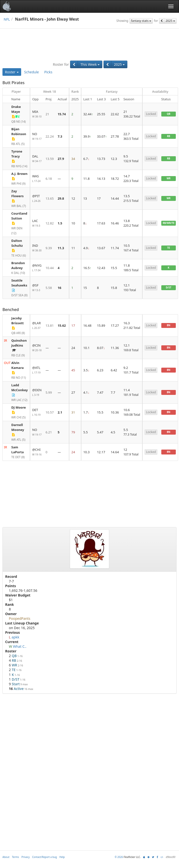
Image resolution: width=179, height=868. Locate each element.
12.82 (50, 223)
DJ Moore (19, 407)
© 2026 (119, 857)
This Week (90, 64)
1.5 (60, 223)
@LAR (37, 326)
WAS (37, 179)
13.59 (50, 159)
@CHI (37, 452)
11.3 (61, 248)
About (6, 857)
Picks (48, 72)
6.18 (49, 179)
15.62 (62, 325)
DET (37, 412)
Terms (15, 857)
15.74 (62, 114)
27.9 (61, 159)
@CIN (37, 348)
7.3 (60, 136)
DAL (37, 159)
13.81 (50, 325)
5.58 (49, 288)
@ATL (37, 370)
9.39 (49, 248)
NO (37, 136)
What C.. (20, 646)
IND (37, 248)
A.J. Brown (19, 174)
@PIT (37, 199)
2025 (170, 21)
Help (62, 857)
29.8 (61, 198)
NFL (7, 19)
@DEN (37, 393)
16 (59, 288)
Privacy (25, 857)
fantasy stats (141, 21)
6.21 (49, 432)
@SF (37, 288)
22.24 (50, 136)
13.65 (50, 198)
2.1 (60, 412)
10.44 (50, 268)
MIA (37, 114)
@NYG (37, 268)
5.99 (49, 392)
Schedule (31, 72)
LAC (37, 223)
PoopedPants (20, 618)
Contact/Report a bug (45, 857)
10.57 (50, 412)
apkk (15, 637)
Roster (12, 72)
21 (47, 114)
